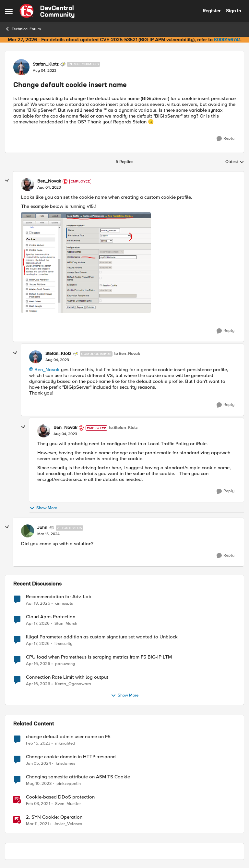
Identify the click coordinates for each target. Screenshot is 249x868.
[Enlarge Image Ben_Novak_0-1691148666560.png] (86, 263)
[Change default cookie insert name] (49, 188)
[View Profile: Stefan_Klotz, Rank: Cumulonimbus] (21, 67)
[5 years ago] (38, 804)
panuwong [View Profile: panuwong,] (65, 664)
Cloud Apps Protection (51, 617)
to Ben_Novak (127, 354)
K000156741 (227, 40)
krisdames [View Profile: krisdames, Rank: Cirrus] (65, 763)
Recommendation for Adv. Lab (59, 597)
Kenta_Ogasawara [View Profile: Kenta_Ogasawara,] (73, 684)
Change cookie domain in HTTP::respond (71, 757)
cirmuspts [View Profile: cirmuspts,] (64, 603)
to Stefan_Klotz (123, 428)
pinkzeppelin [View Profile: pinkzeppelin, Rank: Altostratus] (69, 783)
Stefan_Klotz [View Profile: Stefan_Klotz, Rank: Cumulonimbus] (46, 64)
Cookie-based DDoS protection (60, 797)
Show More (43, 508)
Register (212, 11)
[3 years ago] (38, 743)
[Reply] (225, 139)
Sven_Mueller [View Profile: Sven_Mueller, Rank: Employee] (68, 804)
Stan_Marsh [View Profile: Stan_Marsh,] (66, 623)
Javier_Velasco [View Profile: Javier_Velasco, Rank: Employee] (68, 824)
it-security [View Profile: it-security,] (63, 643)
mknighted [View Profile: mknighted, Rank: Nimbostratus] (65, 743)
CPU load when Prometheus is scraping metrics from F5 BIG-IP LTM (99, 657)
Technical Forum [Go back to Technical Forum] (23, 29)
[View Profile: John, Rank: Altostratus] (28, 531)
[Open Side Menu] (9, 11)
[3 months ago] (38, 603)
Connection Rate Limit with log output (67, 677)
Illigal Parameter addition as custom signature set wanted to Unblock (102, 637)
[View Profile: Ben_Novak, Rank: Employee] (28, 184)
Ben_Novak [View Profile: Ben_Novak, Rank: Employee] (49, 181)
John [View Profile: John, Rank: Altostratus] (42, 528)
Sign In (233, 11)
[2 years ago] (38, 763)
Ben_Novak (47, 370)
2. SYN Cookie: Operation (54, 817)
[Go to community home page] (47, 11)
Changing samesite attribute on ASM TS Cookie (78, 777)
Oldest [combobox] (235, 162)
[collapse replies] (7, 181)
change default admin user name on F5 (68, 737)
